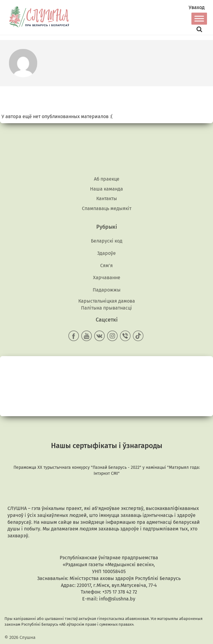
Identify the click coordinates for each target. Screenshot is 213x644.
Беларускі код (107, 241)
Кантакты (107, 198)
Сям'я (106, 266)
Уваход (197, 8)
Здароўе (106, 253)
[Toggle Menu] (199, 18)
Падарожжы (107, 290)
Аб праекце (107, 179)
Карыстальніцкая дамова (107, 301)
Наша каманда (106, 189)
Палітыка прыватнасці (106, 308)
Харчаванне (107, 278)
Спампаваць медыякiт (107, 208)
